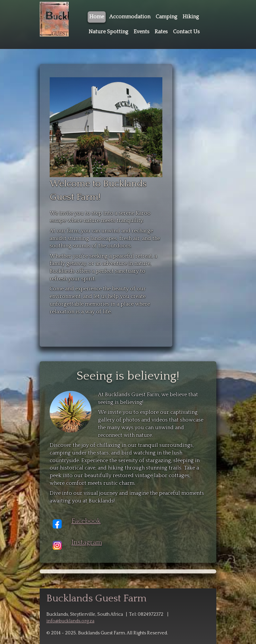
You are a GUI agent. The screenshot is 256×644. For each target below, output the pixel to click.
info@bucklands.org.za (70, 621)
